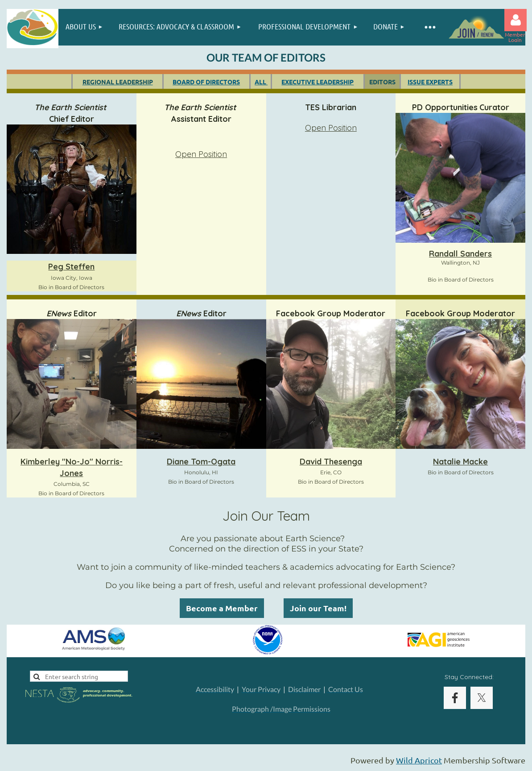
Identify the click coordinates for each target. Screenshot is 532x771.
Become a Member (222, 608)
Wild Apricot (419, 760)
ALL (261, 82)
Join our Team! (318, 608)
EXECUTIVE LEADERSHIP (318, 82)
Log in (516, 20)
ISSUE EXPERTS (430, 82)
